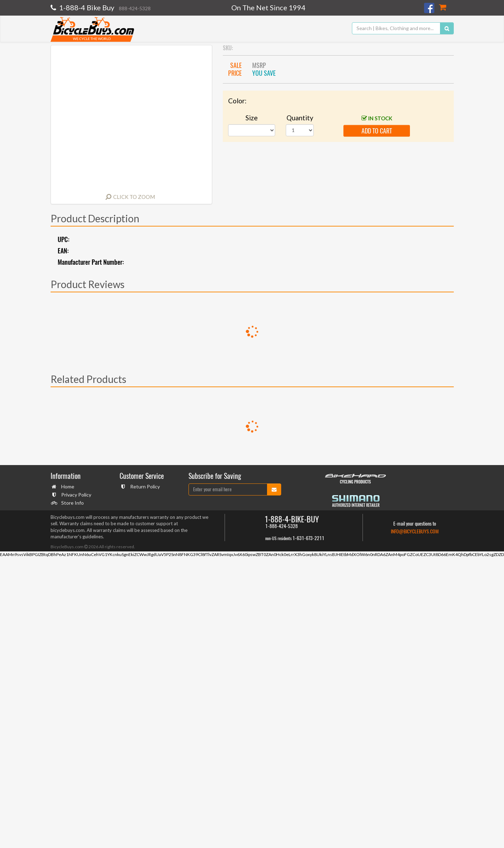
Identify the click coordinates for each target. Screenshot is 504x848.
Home (67, 486)
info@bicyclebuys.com (415, 531)
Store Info (72, 503)
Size (252, 118)
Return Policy (144, 486)
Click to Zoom (134, 197)
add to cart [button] (377, 131)
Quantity (300, 118)
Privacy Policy (75, 495)
